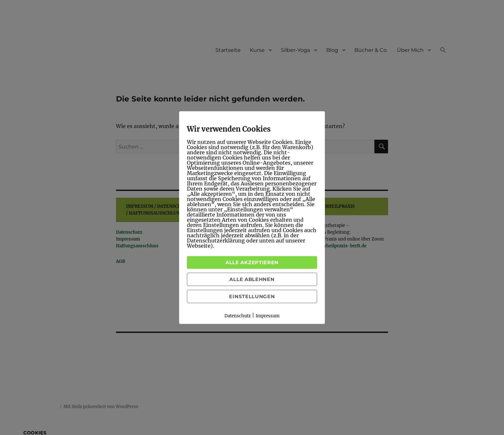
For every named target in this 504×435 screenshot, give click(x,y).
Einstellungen (252, 296)
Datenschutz (238, 316)
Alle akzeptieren (252, 262)
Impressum (268, 316)
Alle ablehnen (252, 279)
